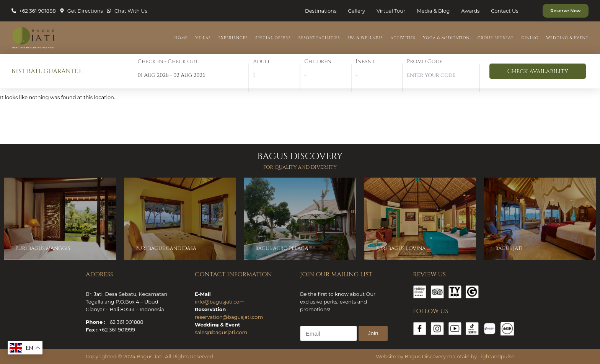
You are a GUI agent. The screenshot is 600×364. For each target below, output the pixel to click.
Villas (203, 38)
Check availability (537, 71)
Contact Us (505, 11)
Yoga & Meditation (446, 38)
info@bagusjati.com (220, 302)
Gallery (356, 11)
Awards (470, 11)
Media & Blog (433, 11)
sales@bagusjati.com (221, 332)
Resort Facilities (319, 38)
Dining (530, 38)
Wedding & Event (567, 38)
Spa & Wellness (365, 38)
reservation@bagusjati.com (229, 317)
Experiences (233, 38)
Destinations (321, 11)
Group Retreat (496, 38)
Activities (403, 38)
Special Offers (273, 38)
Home (181, 38)
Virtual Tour (391, 11)
